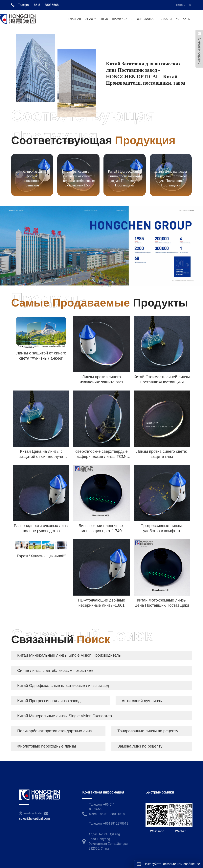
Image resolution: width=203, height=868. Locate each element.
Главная (75, 19)
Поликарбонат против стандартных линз (54, 731)
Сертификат (146, 19)
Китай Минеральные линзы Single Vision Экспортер (65, 716)
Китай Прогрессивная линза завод (49, 701)
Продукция (123, 19)
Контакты (183, 19)
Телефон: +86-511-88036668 (38, 5)
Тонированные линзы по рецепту (148, 731)
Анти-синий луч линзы (142, 701)
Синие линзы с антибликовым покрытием (55, 670)
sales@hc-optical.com (34, 819)
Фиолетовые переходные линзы (47, 746)
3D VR (104, 19)
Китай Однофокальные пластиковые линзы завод (63, 686)
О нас (91, 19)
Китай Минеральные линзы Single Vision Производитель (69, 655)
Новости (165, 19)
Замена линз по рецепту (140, 746)
